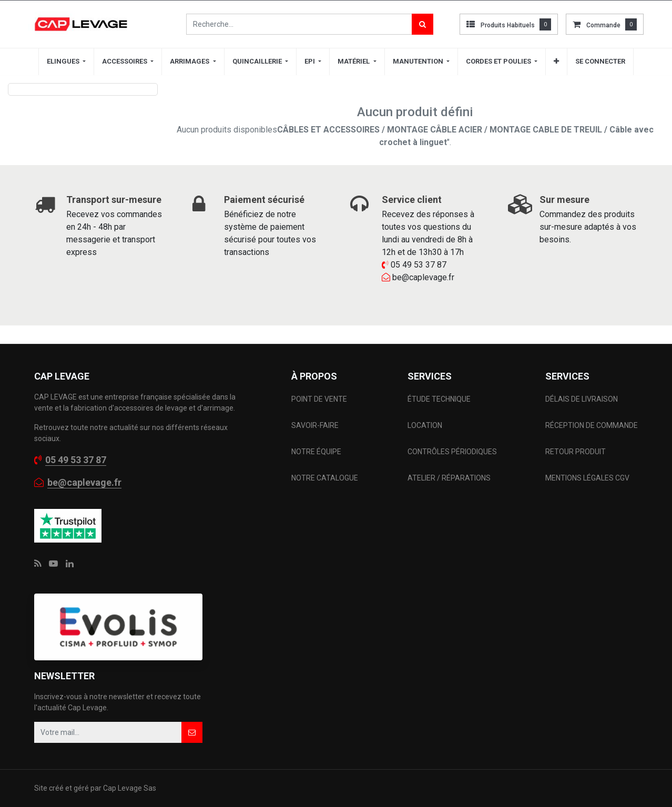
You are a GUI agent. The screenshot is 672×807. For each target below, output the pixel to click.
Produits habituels (508, 25)
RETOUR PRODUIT (576, 452)
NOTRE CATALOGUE (325, 478)
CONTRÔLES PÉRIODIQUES (452, 452)
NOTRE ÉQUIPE (316, 452)
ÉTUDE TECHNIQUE (440, 399)
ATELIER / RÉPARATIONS (449, 478)
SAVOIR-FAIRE (315, 425)
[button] (556, 62)
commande (603, 25)
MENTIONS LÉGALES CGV (587, 478)
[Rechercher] (422, 24)
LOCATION (426, 425)
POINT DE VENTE (319, 399)
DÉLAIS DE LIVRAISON (582, 399)
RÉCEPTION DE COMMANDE (592, 425)
